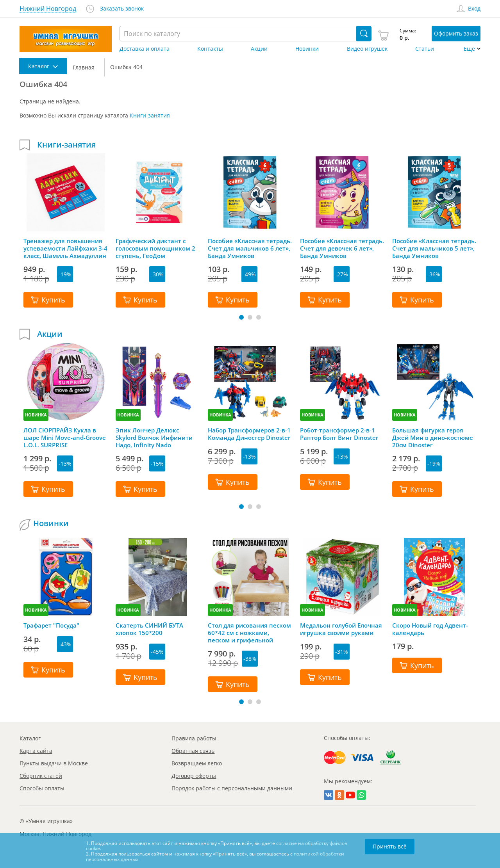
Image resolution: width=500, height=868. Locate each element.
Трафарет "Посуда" (51, 625)
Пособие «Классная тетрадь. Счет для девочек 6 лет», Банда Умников (342, 248)
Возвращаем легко (197, 763)
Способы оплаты (42, 788)
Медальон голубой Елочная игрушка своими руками (341, 629)
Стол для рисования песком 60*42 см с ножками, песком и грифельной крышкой (249, 633)
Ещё (469, 49)
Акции (259, 49)
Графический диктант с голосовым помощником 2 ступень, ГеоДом (155, 248)
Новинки (307, 49)
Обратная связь (193, 751)
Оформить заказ (456, 33)
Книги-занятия (150, 115)
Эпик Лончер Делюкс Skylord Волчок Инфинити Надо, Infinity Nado (154, 438)
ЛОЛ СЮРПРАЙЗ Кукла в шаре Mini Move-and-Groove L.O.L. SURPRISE (65, 438)
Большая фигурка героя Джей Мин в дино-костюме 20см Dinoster (433, 438)
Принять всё (390, 846)
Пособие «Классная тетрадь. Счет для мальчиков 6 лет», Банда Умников (250, 248)
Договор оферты (194, 776)
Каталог (30, 738)
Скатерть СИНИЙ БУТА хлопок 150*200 (149, 629)
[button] (241, 317)
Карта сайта (36, 751)
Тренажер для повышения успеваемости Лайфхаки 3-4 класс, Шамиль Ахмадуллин (65, 248)
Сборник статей (41, 776)
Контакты (210, 49)
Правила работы (194, 738)
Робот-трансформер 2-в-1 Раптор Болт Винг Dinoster (339, 434)
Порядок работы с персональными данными (232, 788)
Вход (474, 9)
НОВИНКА (36, 415)
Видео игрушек (367, 49)
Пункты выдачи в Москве (54, 763)
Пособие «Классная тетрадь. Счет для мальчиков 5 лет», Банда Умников (434, 248)
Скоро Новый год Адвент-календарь (430, 629)
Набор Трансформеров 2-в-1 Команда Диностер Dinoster (249, 434)
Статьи (425, 49)
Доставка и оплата (145, 49)
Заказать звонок (122, 9)
